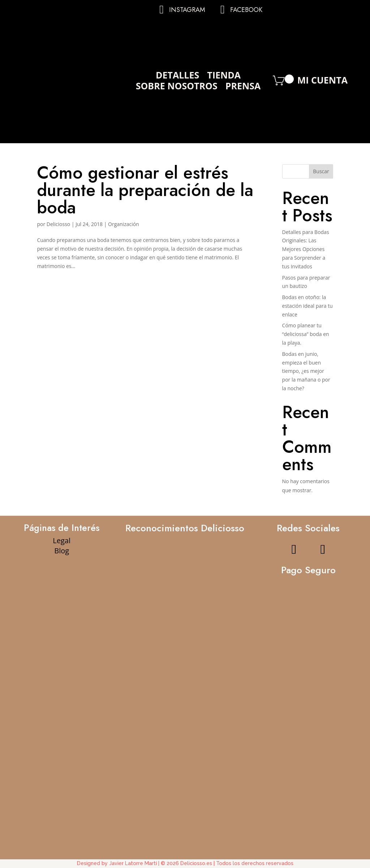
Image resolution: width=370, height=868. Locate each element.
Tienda (224, 76)
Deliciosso (59, 224)
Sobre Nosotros (177, 87)
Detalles (177, 76)
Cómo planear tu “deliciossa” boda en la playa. (306, 334)
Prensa (243, 87)
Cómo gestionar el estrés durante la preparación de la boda (145, 190)
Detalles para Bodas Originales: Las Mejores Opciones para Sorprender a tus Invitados (306, 249)
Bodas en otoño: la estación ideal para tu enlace (307, 306)
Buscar (321, 171)
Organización (124, 224)
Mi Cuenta (322, 82)
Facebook (246, 10)
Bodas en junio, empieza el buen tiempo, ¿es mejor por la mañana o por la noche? (306, 371)
